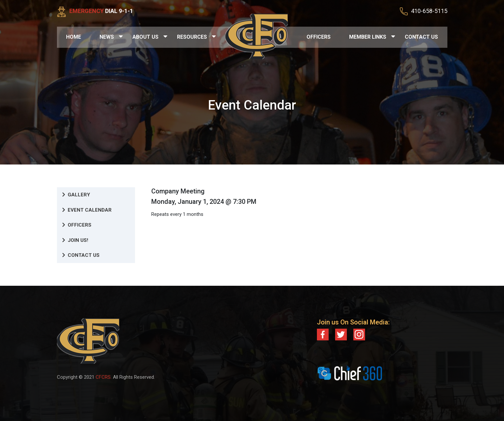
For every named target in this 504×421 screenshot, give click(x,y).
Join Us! (75, 240)
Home (74, 37)
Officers (319, 37)
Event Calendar (87, 210)
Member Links (368, 37)
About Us (145, 37)
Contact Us (421, 37)
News (107, 37)
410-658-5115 (429, 11)
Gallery (76, 195)
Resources (192, 37)
